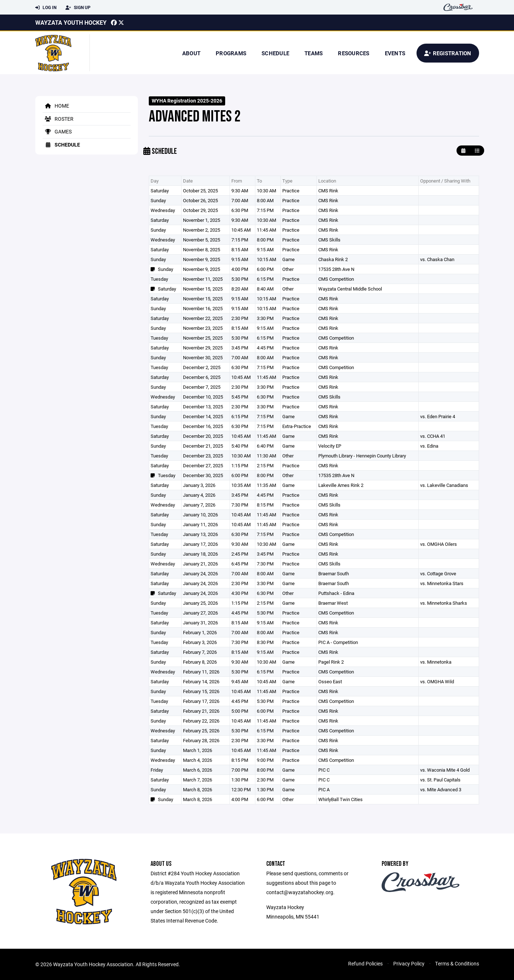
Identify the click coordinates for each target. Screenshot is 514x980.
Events (395, 53)
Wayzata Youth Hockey (71, 22)
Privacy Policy (409, 963)
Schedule (275, 53)
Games (57, 131)
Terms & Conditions (457, 963)
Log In (46, 8)
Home (56, 106)
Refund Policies (365, 963)
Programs (231, 53)
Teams (314, 53)
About (191, 53)
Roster (58, 119)
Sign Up (78, 8)
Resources (354, 53)
